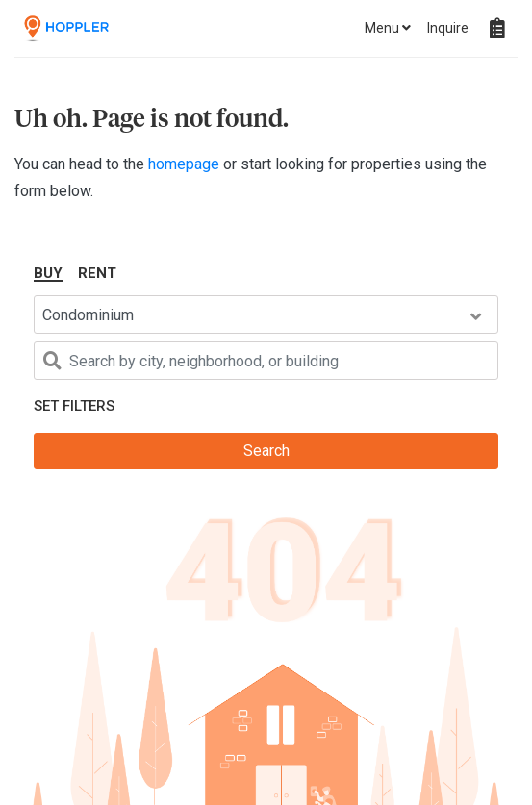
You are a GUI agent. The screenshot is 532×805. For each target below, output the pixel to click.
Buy (48, 273)
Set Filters (74, 406)
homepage (186, 164)
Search (266, 451)
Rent (97, 273)
